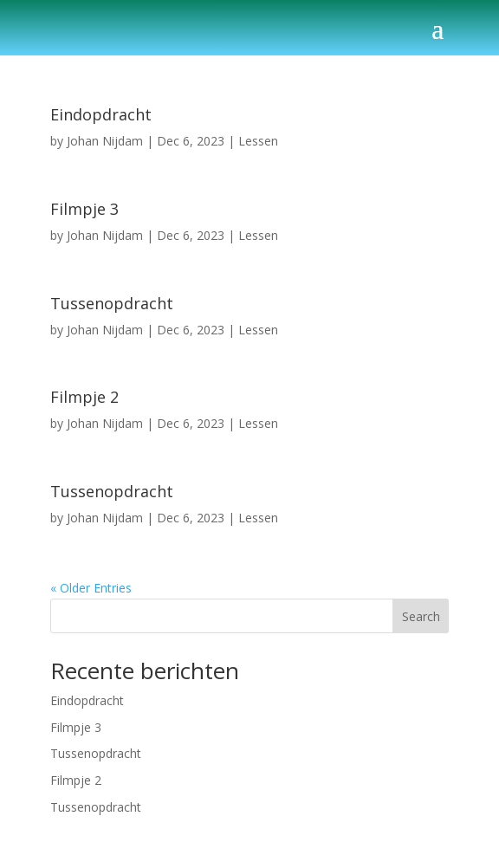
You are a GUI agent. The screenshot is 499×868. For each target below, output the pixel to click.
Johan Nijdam (105, 141)
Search (421, 616)
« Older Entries (91, 588)
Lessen (258, 141)
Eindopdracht (101, 114)
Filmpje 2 (84, 397)
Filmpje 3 (84, 209)
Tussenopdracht (112, 303)
